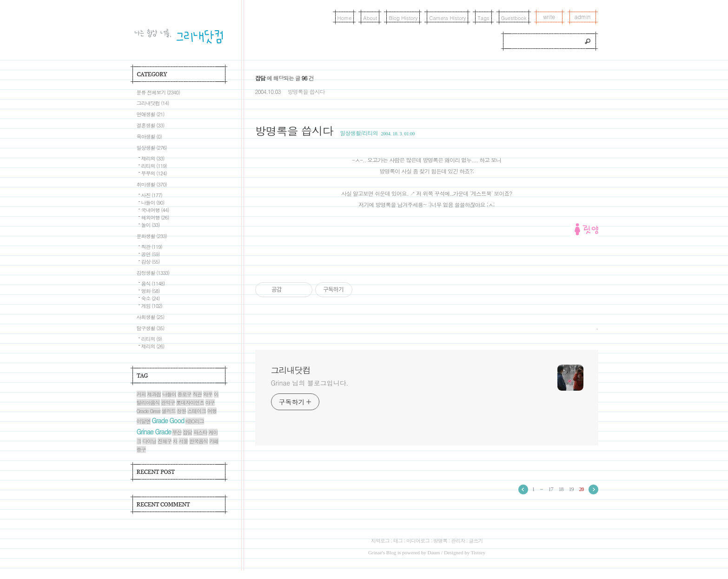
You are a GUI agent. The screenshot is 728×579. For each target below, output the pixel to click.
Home (345, 18)
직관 (152, 247)
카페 (214, 441)
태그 (398, 541)
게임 (152, 306)
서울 (183, 441)
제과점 (154, 394)
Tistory (478, 552)
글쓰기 (476, 541)
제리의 (153, 158)
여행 (212, 411)
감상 (151, 262)
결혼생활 (151, 125)
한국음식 (199, 441)
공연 (151, 254)
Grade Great (149, 411)
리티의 (154, 166)
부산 (177, 432)
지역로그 (380, 541)
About (370, 18)
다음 (593, 489)
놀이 (151, 225)
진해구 (165, 441)
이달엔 (144, 421)
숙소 (151, 298)
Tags (483, 18)
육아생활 (149, 136)
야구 (210, 403)
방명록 (440, 541)
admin (583, 17)
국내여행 (155, 210)
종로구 (185, 394)
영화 (151, 291)
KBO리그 (195, 421)
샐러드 (169, 411)
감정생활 (153, 273)
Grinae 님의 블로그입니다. (310, 383)
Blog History (403, 18)
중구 (141, 449)
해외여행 (155, 217)
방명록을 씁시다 (306, 91)
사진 (152, 195)
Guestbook (514, 18)
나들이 (153, 203)
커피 (141, 394)
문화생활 (152, 236)
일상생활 (152, 148)
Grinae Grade (154, 432)
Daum (433, 552)
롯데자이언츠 (190, 403)
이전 (523, 489)
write (549, 17)
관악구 (168, 403)
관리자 (458, 541)
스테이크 (197, 411)
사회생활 (151, 317)
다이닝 (149, 441)
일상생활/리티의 (359, 133)
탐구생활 (151, 328)
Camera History (447, 18)
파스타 (200, 432)
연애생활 (151, 114)
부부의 (154, 173)
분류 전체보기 (158, 92)
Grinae (375, 552)
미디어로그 (418, 541)
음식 (153, 283)
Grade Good (168, 420)
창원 (181, 411)
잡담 (187, 432)
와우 (208, 394)
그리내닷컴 (291, 370)
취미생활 (152, 184)
